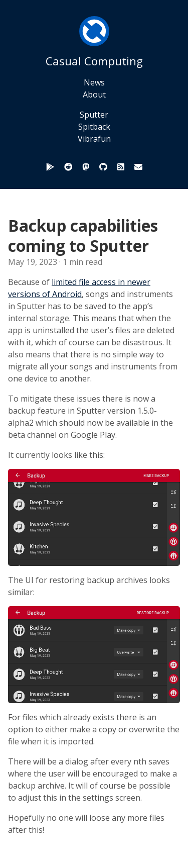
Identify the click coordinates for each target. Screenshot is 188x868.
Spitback (94, 127)
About (94, 94)
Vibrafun (94, 139)
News (94, 82)
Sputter (94, 115)
